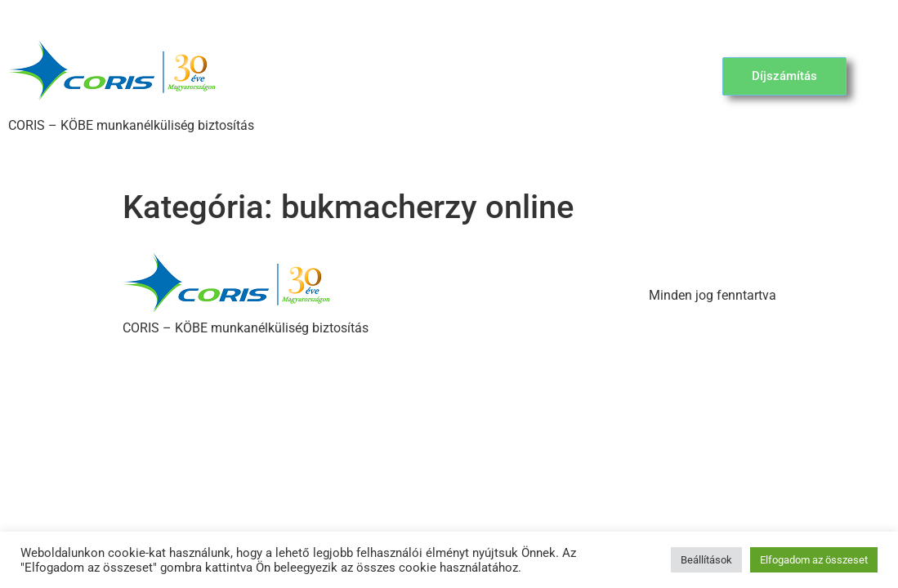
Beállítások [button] (706, 560)
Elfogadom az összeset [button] (814, 560)
